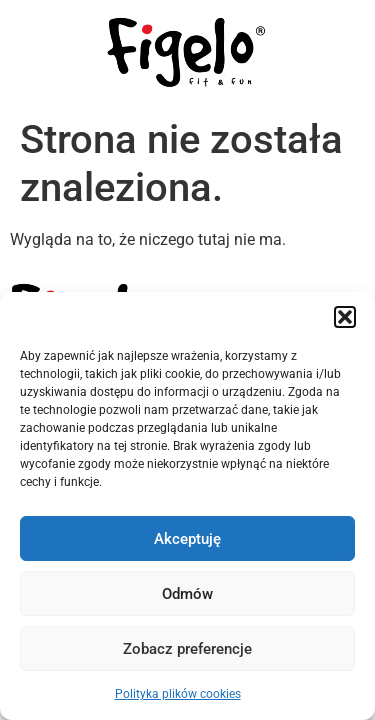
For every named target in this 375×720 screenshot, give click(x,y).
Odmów (187, 594)
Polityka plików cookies (178, 694)
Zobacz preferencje (187, 649)
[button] (345, 317)
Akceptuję (187, 539)
